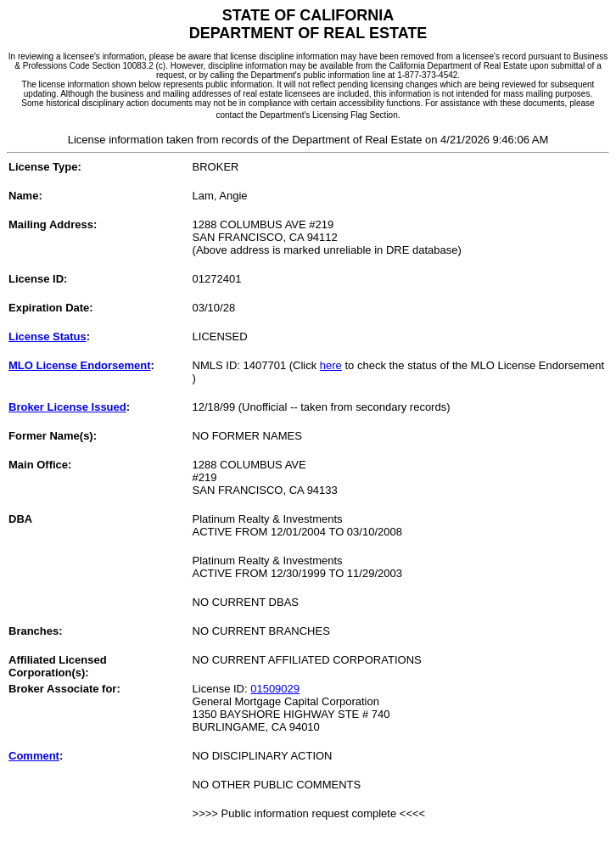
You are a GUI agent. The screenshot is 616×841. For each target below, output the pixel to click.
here (331, 365)
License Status (48, 336)
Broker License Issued (67, 407)
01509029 (275, 689)
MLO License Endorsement (80, 365)
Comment (34, 756)
